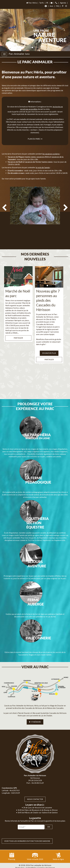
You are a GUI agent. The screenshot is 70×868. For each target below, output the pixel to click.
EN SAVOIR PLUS (49, 348)
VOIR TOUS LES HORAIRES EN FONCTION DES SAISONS (27, 836)
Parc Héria (31, 3)
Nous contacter (35, 794)
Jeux (51, 6)
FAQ (58, 6)
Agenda (63, 3)
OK (49, 822)
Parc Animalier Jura (19, 54)
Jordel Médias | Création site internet (40, 863)
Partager (18, 333)
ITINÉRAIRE (35, 717)
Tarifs (41, 3)
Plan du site (27, 866)
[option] (35, 217)
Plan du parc (35, 139)
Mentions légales (41, 866)
